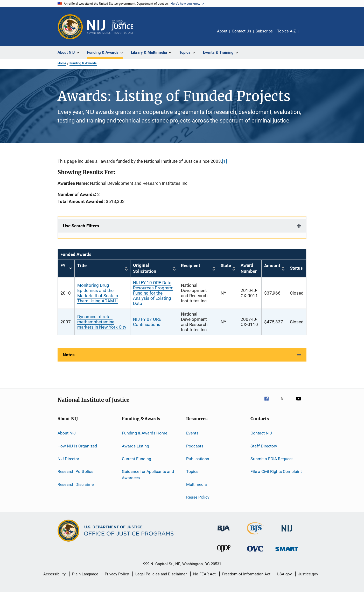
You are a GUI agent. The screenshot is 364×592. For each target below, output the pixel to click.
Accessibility (54, 574)
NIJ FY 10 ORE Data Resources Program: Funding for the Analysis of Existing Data (153, 293)
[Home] (110, 27)
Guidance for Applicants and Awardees (148, 475)
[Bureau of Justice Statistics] (255, 535)
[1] (225, 161)
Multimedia (197, 484)
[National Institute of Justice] (287, 532)
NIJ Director (68, 459)
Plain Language (85, 574)
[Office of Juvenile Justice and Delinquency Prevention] (224, 553)
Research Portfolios (75, 471)
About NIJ (67, 433)
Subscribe (264, 31)
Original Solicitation (145, 268)
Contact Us (241, 31)
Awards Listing (135, 446)
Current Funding (136, 459)
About (222, 31)
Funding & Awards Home (145, 433)
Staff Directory (264, 446)
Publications (198, 459)
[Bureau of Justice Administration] (224, 532)
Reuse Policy (198, 497)
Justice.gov (308, 574)
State (226, 266)
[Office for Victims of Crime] (255, 552)
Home (62, 63)
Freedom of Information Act (246, 574)
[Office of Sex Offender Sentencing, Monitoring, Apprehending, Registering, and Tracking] (287, 552)
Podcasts (195, 446)
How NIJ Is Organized (77, 446)
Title (82, 266)
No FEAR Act (204, 574)
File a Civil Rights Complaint (276, 471)
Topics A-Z (286, 31)
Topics (192, 471)
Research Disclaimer (76, 484)
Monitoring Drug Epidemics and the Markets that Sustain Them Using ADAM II (98, 293)
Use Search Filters (81, 226)
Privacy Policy (117, 574)
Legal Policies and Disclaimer (161, 574)
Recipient (191, 266)
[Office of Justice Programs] (70, 27)
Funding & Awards (83, 63)
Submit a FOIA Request (272, 459)
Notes (69, 355)
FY (66, 268)
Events (192, 433)
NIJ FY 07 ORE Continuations (147, 322)
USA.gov (284, 574)
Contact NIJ (261, 433)
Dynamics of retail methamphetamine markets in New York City (102, 322)
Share (306, 35)
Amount (272, 266)
